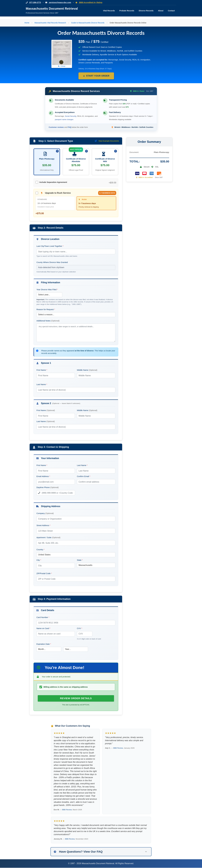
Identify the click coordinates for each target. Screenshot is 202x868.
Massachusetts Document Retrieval (52, 9)
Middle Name (87, 370)
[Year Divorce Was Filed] (49, 295)
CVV (80, 628)
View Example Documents (107, 141)
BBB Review (67, 810)
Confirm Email (84, 476)
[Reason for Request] (76, 315)
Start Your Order (96, 76)
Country (41, 550)
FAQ (69, 127)
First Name (42, 370)
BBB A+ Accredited (145, 177)
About (161, 11)
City (39, 560)
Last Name (42, 385)
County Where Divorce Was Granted (52, 262)
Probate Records (127, 11)
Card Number (43, 617)
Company (45, 513)
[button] (101, 852)
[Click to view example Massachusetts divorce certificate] (62, 53)
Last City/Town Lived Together (50, 246)
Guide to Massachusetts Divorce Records (88, 23)
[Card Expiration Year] (76, 649)
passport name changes (64, 119)
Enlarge (62, 66)
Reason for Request (46, 310)
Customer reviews (56, 127)
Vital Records (109, 11)
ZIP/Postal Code (44, 574)
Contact (171, 11)
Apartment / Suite (48, 538)
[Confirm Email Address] (96, 482)
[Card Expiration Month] (49, 649)
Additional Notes (48, 321)
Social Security (71, 116)
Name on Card (43, 628)
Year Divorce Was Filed (47, 289)
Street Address (43, 525)
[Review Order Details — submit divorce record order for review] (76, 699)
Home (27, 23)
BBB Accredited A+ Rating (89, 2)
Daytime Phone (48, 487)
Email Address (43, 476)
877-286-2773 (33, 2)
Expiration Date (44, 644)
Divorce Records (146, 11)
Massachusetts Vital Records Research (50, 23)
